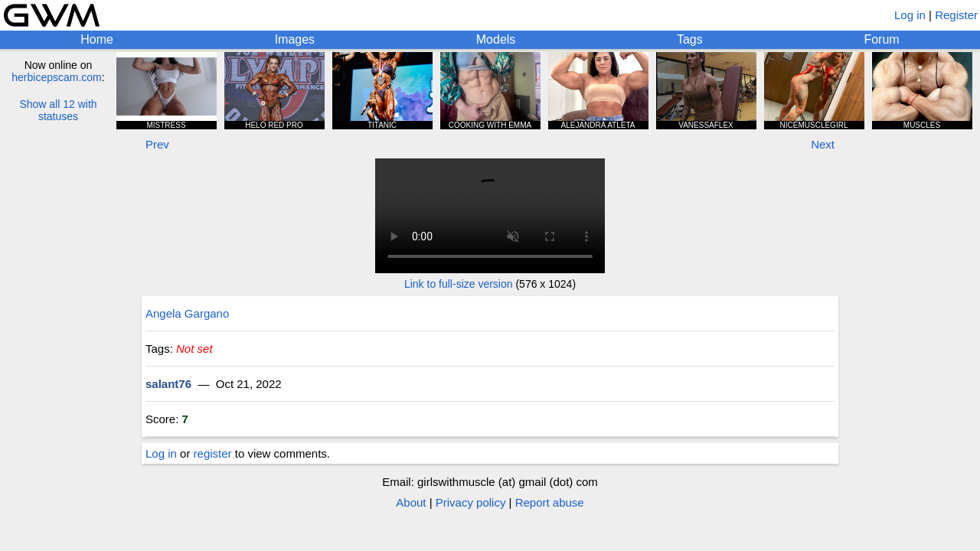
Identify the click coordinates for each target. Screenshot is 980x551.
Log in (910, 15)
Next (823, 144)
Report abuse (550, 502)
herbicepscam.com (57, 77)
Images (295, 39)
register (213, 453)
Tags (690, 39)
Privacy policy (471, 502)
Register (956, 15)
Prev (157, 144)
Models (496, 39)
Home (97, 39)
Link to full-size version (459, 284)
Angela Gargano (187, 313)
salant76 (168, 384)
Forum (881, 39)
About (411, 502)
